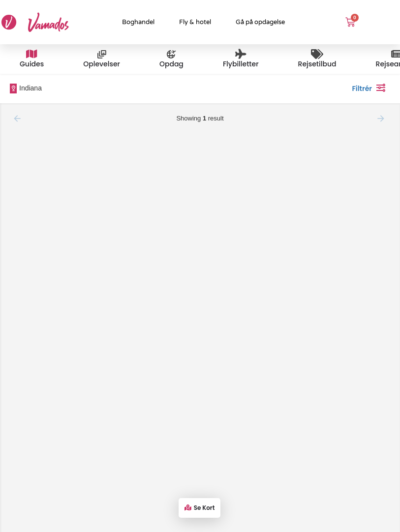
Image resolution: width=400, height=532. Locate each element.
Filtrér (371, 88)
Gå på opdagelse (260, 22)
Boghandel (138, 22)
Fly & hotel (195, 22)
